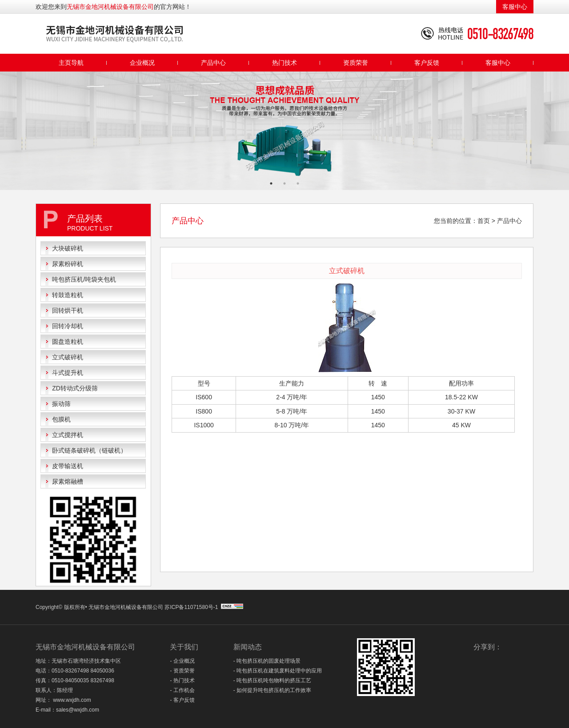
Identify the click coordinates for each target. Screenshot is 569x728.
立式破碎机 (68, 357)
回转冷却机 (68, 326)
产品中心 (213, 63)
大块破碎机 (68, 248)
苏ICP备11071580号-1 (192, 607)
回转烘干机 (68, 310)
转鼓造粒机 (68, 295)
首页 (484, 221)
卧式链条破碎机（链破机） (89, 450)
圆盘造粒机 (68, 342)
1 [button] (271, 183)
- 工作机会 (182, 690)
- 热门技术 (182, 680)
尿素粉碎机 (68, 264)
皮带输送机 (68, 466)
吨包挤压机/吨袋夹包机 (84, 279)
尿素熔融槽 (68, 481)
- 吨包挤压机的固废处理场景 (267, 661)
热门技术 (284, 63)
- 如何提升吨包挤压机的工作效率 (272, 690)
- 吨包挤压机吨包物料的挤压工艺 (272, 680)
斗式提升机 (68, 373)
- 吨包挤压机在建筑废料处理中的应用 (278, 671)
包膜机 (61, 419)
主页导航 (71, 63)
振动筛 (61, 404)
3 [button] (298, 183)
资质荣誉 (356, 63)
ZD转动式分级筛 (75, 388)
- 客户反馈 (182, 700)
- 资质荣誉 (182, 671)
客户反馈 (427, 63)
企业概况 (142, 63)
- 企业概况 (182, 661)
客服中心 (515, 7)
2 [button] (284, 183)
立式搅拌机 (68, 435)
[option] (284, 131)
